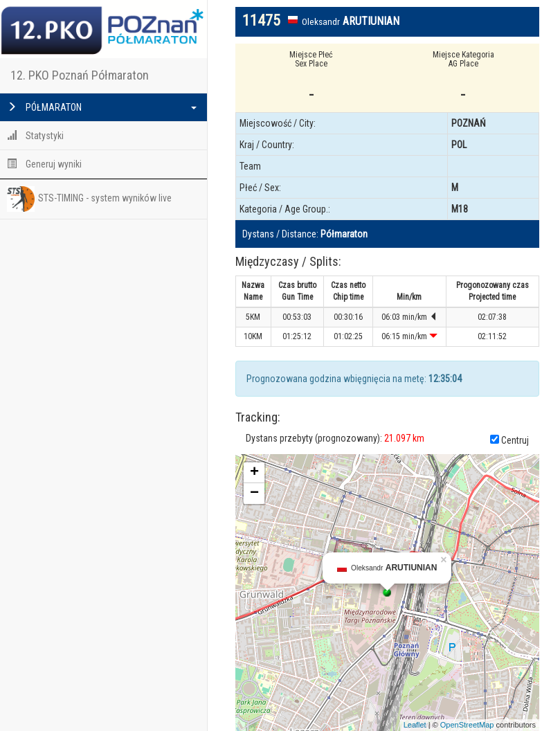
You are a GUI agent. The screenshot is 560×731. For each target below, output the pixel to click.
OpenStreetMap (467, 725)
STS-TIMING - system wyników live (89, 199)
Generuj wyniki (44, 164)
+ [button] (254, 473)
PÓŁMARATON (102, 107)
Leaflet (415, 725)
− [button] (254, 494)
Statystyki (35, 136)
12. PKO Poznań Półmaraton (80, 75)
